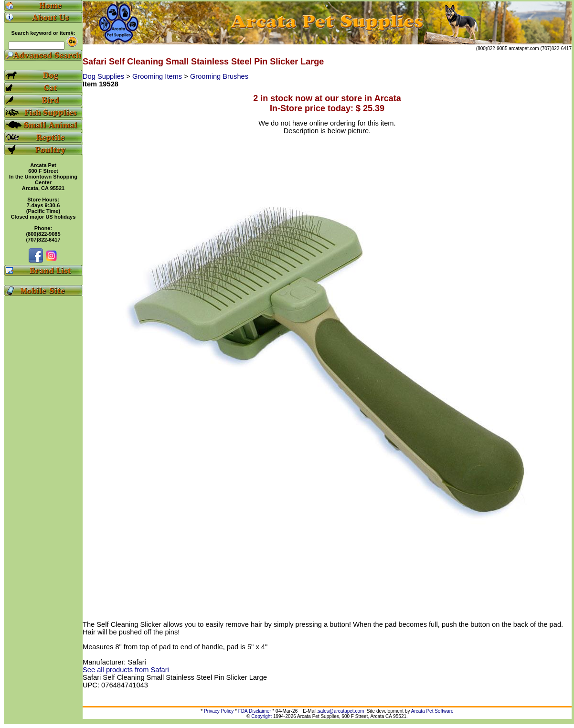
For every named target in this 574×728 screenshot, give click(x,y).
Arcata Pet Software (432, 711)
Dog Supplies (104, 76)
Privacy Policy (219, 711)
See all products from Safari (126, 670)
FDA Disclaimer (255, 711)
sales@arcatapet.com (341, 711)
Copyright (261, 716)
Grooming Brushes (219, 76)
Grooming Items (158, 76)
